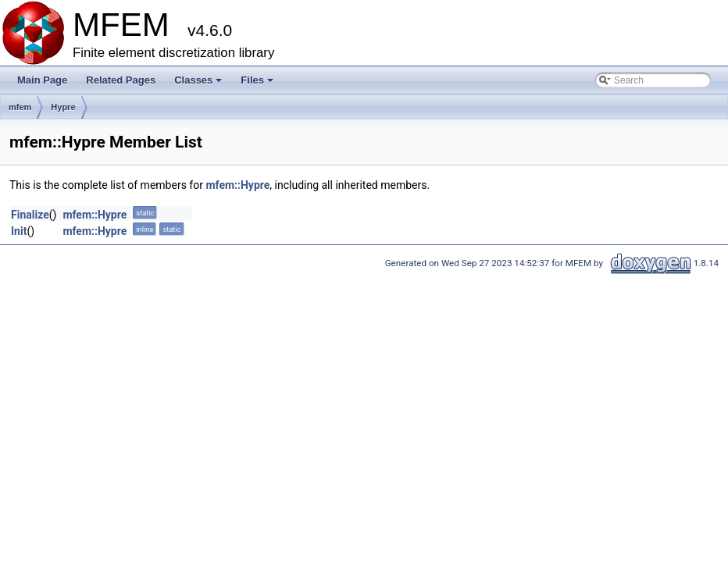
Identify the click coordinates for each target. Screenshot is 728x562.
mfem (20, 107)
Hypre (63, 107)
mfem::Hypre (237, 185)
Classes (199, 84)
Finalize (30, 215)
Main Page (42, 80)
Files (258, 84)
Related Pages (121, 80)
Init (19, 231)
